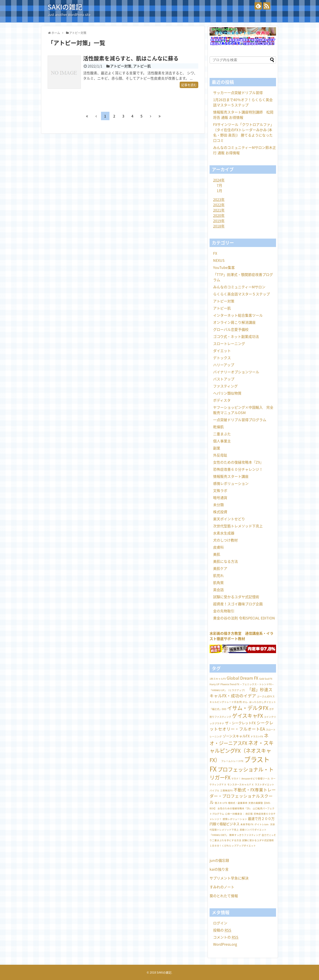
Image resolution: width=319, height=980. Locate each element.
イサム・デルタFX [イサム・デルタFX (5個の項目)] (248, 708)
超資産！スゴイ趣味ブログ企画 (238, 604)
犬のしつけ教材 (225, 540)
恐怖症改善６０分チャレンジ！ (238, 469)
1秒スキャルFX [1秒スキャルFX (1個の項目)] (218, 679)
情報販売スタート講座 (231, 476)
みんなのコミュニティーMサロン (239, 287)
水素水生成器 (224, 533)
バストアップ (224, 379)
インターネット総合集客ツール (238, 315)
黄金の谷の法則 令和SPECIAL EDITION (244, 618)
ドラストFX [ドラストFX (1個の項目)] (257, 736)
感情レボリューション (231, 483)
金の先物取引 (224, 611)
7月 (219, 185)
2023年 (219, 199)
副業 (217, 448)
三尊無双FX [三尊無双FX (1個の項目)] (226, 790)
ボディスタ (222, 400)
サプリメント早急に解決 (229, 878)
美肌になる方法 (226, 561)
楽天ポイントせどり (229, 519)
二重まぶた (222, 434)
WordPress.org (225, 944)
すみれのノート (222, 887)
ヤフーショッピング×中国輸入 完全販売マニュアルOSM (243, 410)
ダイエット (222, 351)
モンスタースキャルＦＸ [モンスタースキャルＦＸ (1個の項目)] (241, 784)
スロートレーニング (229, 343)
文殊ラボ (220, 490)
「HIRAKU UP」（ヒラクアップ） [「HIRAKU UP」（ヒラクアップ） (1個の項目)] (228, 690)
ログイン (220, 923)
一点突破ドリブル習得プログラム (240, 420)
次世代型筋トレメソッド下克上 (238, 526)
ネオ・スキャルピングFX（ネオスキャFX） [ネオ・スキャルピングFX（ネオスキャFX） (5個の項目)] (242, 751)
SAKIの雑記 (65, 7)
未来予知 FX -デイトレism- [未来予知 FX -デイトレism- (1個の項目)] (255, 824)
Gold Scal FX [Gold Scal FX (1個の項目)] (266, 679)
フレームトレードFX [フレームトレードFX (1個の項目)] (232, 761)
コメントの (226, 937)
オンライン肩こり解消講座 (234, 322)
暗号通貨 (220, 498)
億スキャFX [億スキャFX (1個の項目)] (221, 803)
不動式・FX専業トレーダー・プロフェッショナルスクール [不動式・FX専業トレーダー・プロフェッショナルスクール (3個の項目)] (243, 796)
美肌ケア (220, 568)
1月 (219, 191)
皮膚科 (218, 547)
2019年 (219, 221)
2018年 (219, 226)
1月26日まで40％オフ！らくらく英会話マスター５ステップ (243, 102)
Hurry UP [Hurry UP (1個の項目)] (215, 684)
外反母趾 (220, 455)
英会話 (218, 590)
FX (215, 253)
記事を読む (189, 85)
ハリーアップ (224, 365)
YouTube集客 (224, 267)
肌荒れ (218, 575)
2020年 (219, 215)
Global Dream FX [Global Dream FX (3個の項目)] (242, 678)
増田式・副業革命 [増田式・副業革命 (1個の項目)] (238, 803)
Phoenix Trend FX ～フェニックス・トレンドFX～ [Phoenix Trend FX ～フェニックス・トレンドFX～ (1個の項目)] (247, 684)
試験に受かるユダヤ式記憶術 (236, 597)
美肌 (217, 554)
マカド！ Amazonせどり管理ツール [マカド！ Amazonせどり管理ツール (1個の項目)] (251, 778)
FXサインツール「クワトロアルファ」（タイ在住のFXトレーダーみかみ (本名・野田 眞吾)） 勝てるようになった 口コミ (243, 132)
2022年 (219, 205)
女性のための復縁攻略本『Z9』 (238, 462)
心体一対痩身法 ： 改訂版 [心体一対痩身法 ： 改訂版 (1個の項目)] (239, 814)
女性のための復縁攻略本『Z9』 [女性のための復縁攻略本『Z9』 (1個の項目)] (235, 808)
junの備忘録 (219, 860)
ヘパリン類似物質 (227, 393)
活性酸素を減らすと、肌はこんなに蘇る (131, 58)
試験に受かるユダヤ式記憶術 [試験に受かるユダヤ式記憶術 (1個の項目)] (258, 840)
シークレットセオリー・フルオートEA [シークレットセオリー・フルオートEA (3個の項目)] (241, 726)
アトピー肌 (142, 66)
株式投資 (220, 512)
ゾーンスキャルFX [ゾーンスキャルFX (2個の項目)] (236, 736)
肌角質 (218, 583)
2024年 (219, 180)
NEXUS (219, 260)
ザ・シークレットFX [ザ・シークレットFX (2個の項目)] (240, 723)
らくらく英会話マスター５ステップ (241, 294)
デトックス (222, 358)
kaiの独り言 (219, 869)
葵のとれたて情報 (224, 896)
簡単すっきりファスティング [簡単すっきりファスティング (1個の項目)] (245, 835)
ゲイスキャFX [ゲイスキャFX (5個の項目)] (248, 716)
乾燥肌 (218, 427)
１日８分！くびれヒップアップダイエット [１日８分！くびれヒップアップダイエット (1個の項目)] (233, 846)
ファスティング (225, 386)
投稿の (222, 930)
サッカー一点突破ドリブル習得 (238, 93)
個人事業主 (222, 441)
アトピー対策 (121, 66)
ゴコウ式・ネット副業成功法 (236, 336)
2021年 (219, 210)
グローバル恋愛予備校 (231, 329)
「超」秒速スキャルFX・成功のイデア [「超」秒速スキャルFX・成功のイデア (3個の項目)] (241, 693)
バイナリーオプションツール (236, 372)
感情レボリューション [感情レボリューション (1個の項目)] (235, 819)
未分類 (218, 505)
